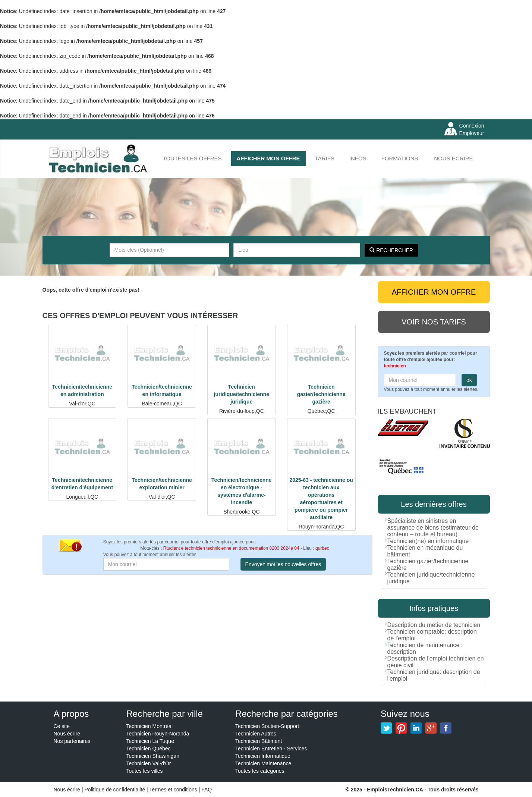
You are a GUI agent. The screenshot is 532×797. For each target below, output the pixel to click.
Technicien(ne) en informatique (428, 541)
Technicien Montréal (150, 726)
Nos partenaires (72, 741)
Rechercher (391, 250)
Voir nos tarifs (434, 322)
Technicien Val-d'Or (149, 763)
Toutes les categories (260, 771)
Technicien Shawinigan (153, 756)
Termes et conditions (174, 790)
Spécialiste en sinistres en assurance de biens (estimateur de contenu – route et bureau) (433, 528)
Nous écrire (453, 158)
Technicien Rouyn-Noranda (158, 734)
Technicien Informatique (263, 756)
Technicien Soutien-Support (267, 726)
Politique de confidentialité (115, 790)
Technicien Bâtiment (259, 741)
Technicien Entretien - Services (271, 749)
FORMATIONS (400, 158)
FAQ (207, 790)
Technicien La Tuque (150, 741)
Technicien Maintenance (263, 763)
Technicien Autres (256, 734)
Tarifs (325, 158)
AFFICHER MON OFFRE (268, 158)
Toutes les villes (145, 771)
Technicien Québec (149, 749)
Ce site (62, 726)
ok (469, 380)
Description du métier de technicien (434, 625)
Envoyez (283, 564)
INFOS (358, 158)
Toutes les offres (192, 158)
